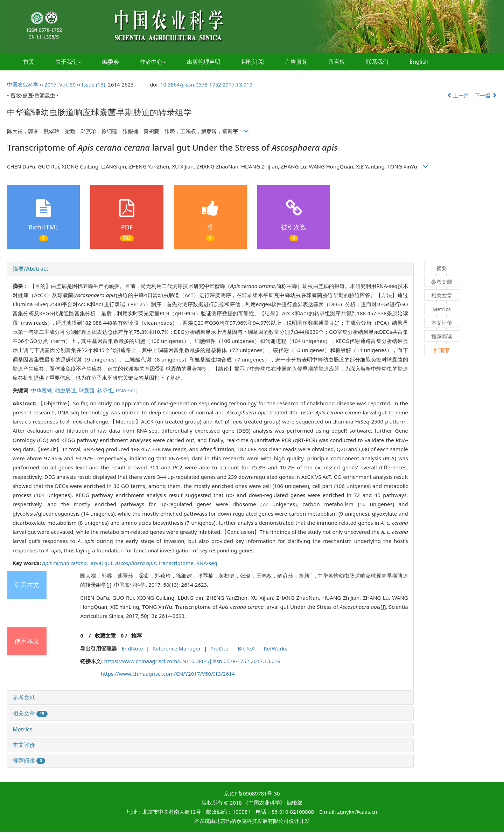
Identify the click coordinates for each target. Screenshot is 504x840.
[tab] (210, 269)
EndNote (132, 648)
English (419, 62)
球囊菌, (88, 390)
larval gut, (102, 563)
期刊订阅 (253, 62)
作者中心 (153, 62)
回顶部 (442, 350)
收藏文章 (105, 635)
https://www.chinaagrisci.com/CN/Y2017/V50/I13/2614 (168, 674)
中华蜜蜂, (43, 390)
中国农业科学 (23, 84)
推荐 (136, 635)
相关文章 (30, 713)
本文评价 (24, 745)
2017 (50, 84)
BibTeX (246, 648)
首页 (29, 62)
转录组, (107, 390)
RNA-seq (126, 390)
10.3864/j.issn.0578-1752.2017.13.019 (206, 84)
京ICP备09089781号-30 (252, 793)
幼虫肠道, (67, 390)
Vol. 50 (67, 84)
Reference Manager (177, 648)
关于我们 (68, 62)
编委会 (111, 62)
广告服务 (296, 62)
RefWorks (276, 648)
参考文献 (24, 697)
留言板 (337, 62)
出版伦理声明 (204, 62)
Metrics (23, 729)
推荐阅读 (29, 760)
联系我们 (377, 62)
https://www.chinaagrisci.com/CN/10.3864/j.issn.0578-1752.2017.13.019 (192, 661)
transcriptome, (177, 563)
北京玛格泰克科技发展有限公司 (252, 821)
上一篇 (458, 95)
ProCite (219, 648)
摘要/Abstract (30, 269)
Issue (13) (93, 84)
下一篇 (486, 95)
